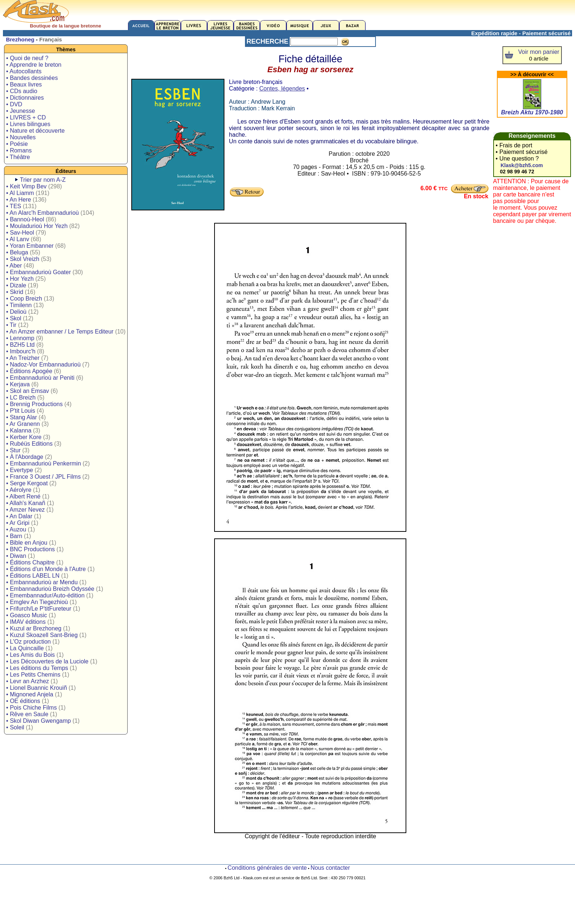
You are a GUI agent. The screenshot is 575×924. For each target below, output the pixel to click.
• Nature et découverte (35, 131)
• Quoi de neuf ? (27, 58)
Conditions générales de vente (267, 868)
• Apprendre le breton (34, 65)
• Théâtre (18, 157)
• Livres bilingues (28, 124)
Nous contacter (330, 868)
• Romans (19, 150)
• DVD (14, 104)
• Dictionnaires (25, 98)
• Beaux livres (24, 84)
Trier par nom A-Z (43, 180)
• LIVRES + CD (26, 117)
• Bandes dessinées (32, 78)
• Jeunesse (21, 111)
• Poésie (17, 144)
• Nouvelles (21, 137)
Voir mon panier (539, 52)
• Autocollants (24, 71)
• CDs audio (22, 91)
